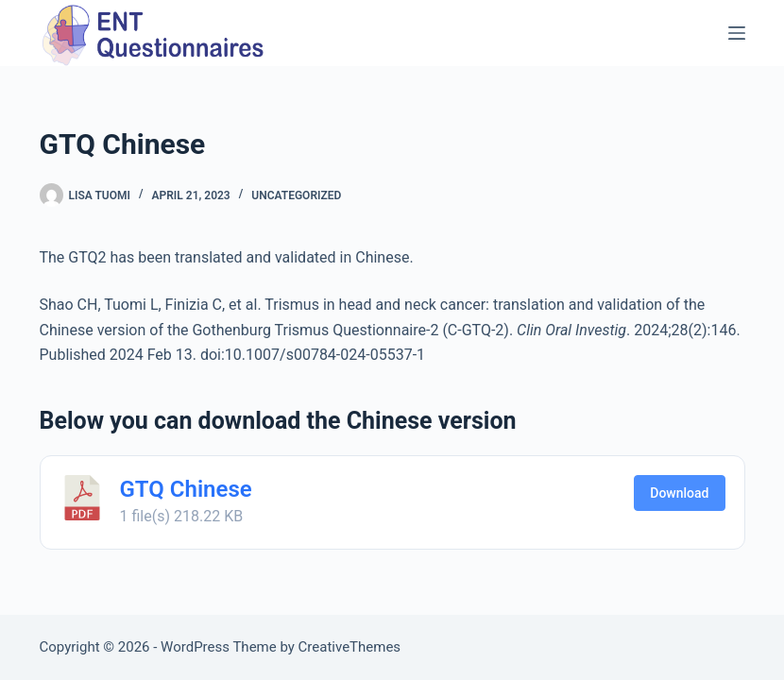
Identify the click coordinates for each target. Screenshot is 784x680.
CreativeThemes (350, 647)
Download (679, 493)
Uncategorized (296, 195)
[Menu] (737, 33)
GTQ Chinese (186, 489)
